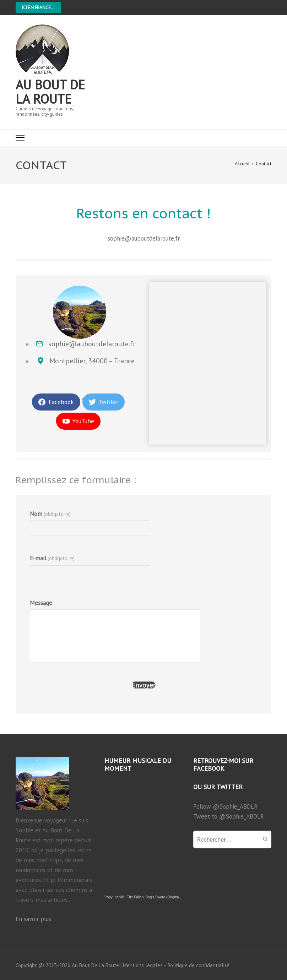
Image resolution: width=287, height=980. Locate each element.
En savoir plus (33, 919)
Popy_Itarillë (114, 897)
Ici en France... (38, 8)
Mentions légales (143, 965)
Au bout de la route (50, 92)
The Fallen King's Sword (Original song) (158, 897)
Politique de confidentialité (199, 965)
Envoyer (144, 685)
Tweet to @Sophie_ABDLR (229, 816)
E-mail (52, 558)
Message (41, 603)
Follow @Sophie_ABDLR (225, 806)
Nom (50, 514)
